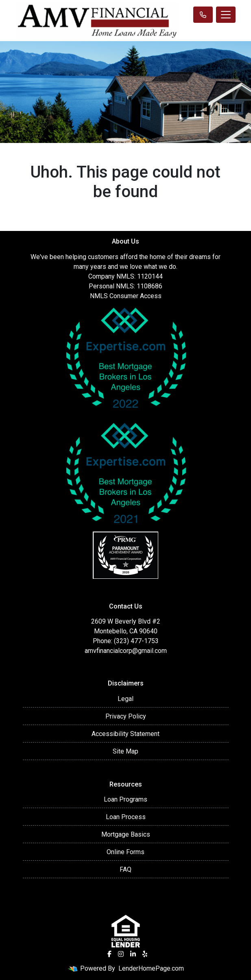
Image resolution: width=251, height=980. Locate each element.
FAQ (125, 869)
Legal (125, 699)
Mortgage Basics (126, 834)
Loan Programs (125, 799)
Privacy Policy (126, 716)
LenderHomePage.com (151, 968)
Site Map (125, 751)
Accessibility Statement (125, 734)
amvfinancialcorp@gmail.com (126, 651)
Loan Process (126, 817)
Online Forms (125, 852)
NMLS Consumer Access (126, 296)
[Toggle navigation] (226, 15)
